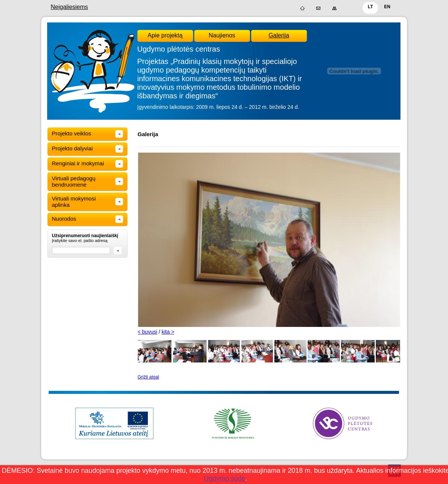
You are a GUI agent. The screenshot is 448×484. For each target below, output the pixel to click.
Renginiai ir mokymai (78, 163)
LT (371, 7)
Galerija (279, 35)
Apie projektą (165, 35)
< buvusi (148, 332)
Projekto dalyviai (72, 148)
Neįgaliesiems (70, 7)
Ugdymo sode (224, 478)
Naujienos (222, 35)
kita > (168, 332)
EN (387, 7)
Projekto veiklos (72, 133)
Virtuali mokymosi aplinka (74, 202)
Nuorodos (64, 219)
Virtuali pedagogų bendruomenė (74, 181)
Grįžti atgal (148, 377)
